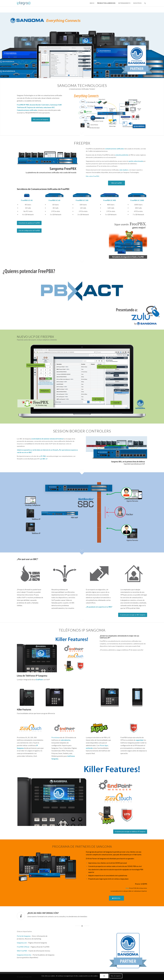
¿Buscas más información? (43, 913)
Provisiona (55, 737)
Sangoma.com (22, 943)
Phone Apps (104, 745)
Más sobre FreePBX (92, 176)
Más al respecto (116, 976)
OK (104, 976)
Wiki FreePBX (22, 951)
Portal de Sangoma (24, 936)
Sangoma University (24, 955)
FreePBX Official (23, 947)
